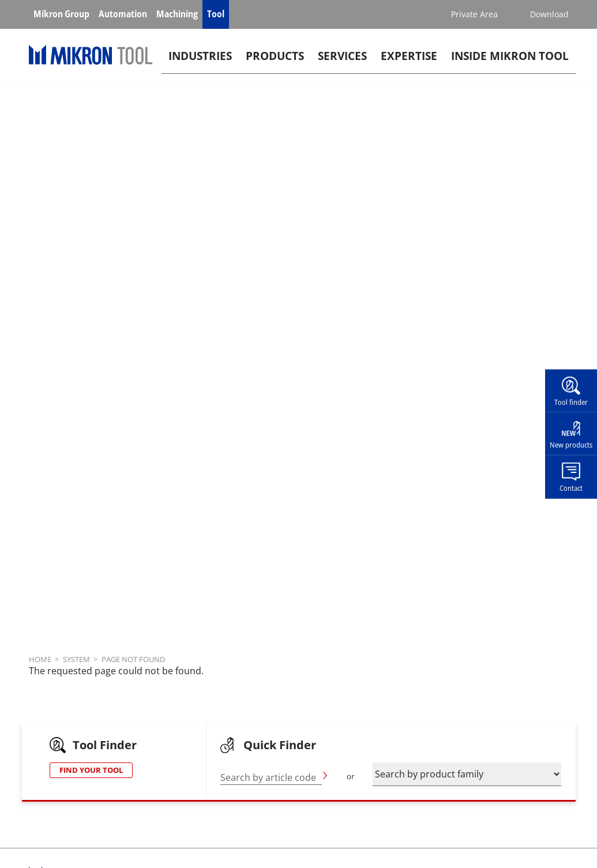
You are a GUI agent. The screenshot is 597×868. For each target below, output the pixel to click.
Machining (177, 14)
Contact (571, 488)
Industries (200, 61)
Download (549, 14)
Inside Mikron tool (510, 61)
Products (275, 61)
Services (342, 61)
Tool (216, 14)
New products (571, 445)
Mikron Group (61, 14)
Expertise (409, 61)
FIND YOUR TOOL (91, 770)
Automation (123, 14)
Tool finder (571, 401)
